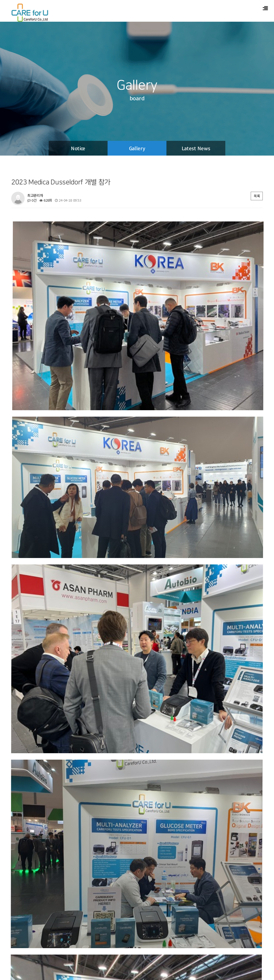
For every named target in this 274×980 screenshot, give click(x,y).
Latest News (196, 148)
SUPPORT (67, 952)
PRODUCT (43, 952)
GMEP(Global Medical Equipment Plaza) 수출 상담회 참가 (68, 776)
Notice (78, 148)
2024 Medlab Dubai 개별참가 (42, 807)
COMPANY (20, 952)
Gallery (137, 148)
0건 (32, 200)
